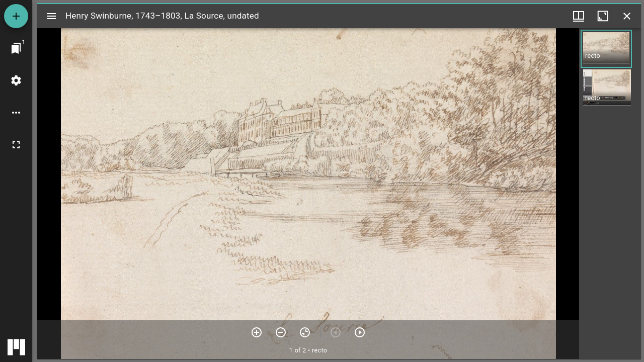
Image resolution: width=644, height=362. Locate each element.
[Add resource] (16, 16)
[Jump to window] (16, 48)
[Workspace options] (16, 113)
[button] (606, 49)
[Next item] (360, 332)
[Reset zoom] (305, 332)
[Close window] (627, 16)
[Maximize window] (603, 16)
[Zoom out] (281, 332)
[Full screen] (16, 145)
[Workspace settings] (16, 80)
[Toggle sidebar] (51, 16)
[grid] (610, 194)
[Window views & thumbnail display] (579, 16)
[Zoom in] (257, 332)
